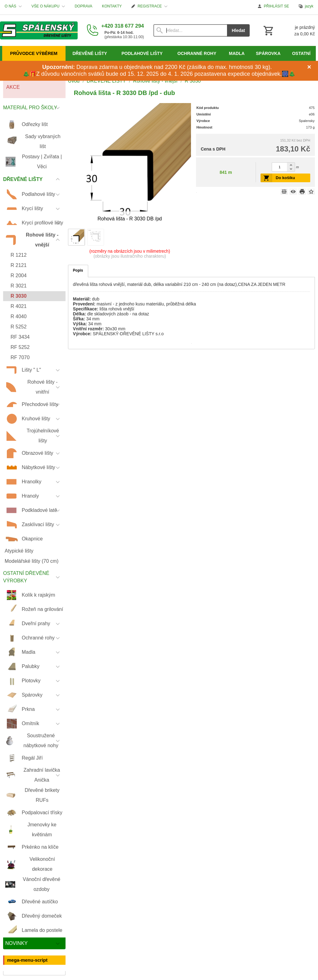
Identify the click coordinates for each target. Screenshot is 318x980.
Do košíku (285, 178)
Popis (78, 270)
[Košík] (288, 30)
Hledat (238, 30)
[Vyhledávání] (190, 30)
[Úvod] (39, 30)
